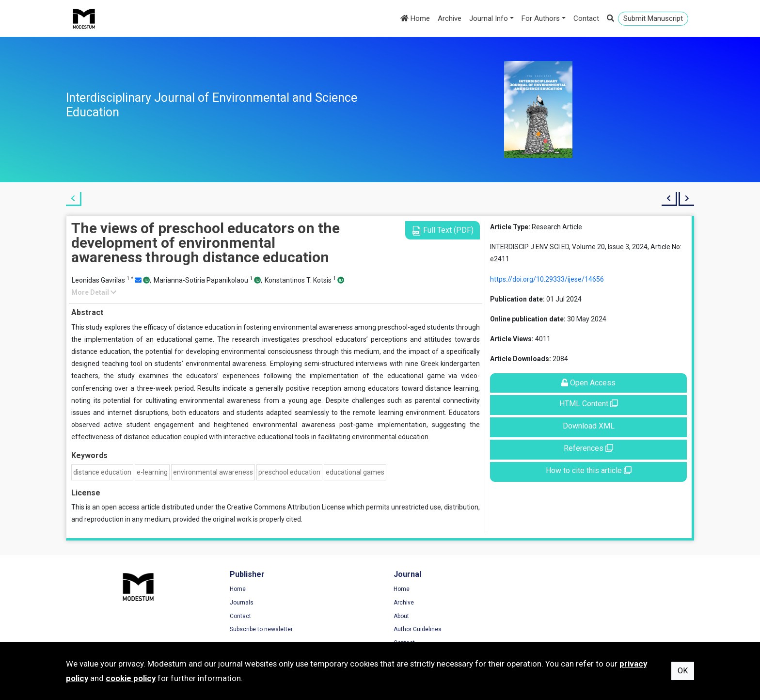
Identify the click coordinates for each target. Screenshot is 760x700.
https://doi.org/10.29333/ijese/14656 (547, 279)
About (397, 616)
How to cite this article (589, 470)
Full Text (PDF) (443, 231)
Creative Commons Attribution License (286, 507)
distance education (102, 472)
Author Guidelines (414, 629)
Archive (450, 18)
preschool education (289, 472)
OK (683, 671)
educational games (355, 472)
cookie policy (131, 678)
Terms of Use (570, 589)
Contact (586, 18)
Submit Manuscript (653, 18)
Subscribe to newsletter (259, 629)
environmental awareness (213, 472)
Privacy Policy (570, 603)
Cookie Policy (570, 616)
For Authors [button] (541, 18)
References (588, 448)
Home (415, 18)
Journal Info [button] (489, 18)
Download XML (589, 426)
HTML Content (589, 404)
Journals (240, 603)
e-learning (152, 472)
